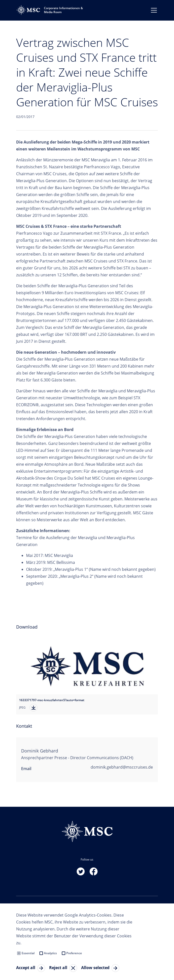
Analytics (50, 953)
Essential (28, 953)
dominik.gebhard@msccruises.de (122, 767)
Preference (74, 953)
